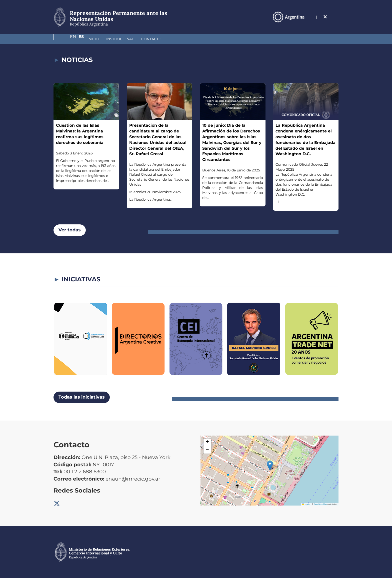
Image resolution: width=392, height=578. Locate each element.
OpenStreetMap (320, 504)
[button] (270, 465)
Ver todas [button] (70, 230)
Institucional (93, 39)
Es (336, 17)
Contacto (125, 39)
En (326, 17)
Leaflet (306, 504)
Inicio (67, 39)
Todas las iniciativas (82, 397)
